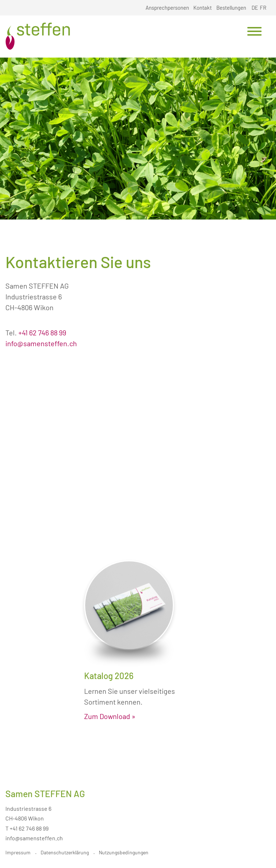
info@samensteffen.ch (41, 343)
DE (255, 8)
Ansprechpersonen (167, 8)
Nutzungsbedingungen (124, 852)
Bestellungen (231, 8)
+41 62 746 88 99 (42, 333)
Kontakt (203, 8)
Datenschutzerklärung (65, 852)
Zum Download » (110, 716)
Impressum (18, 852)
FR (263, 8)
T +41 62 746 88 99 (27, 828)
